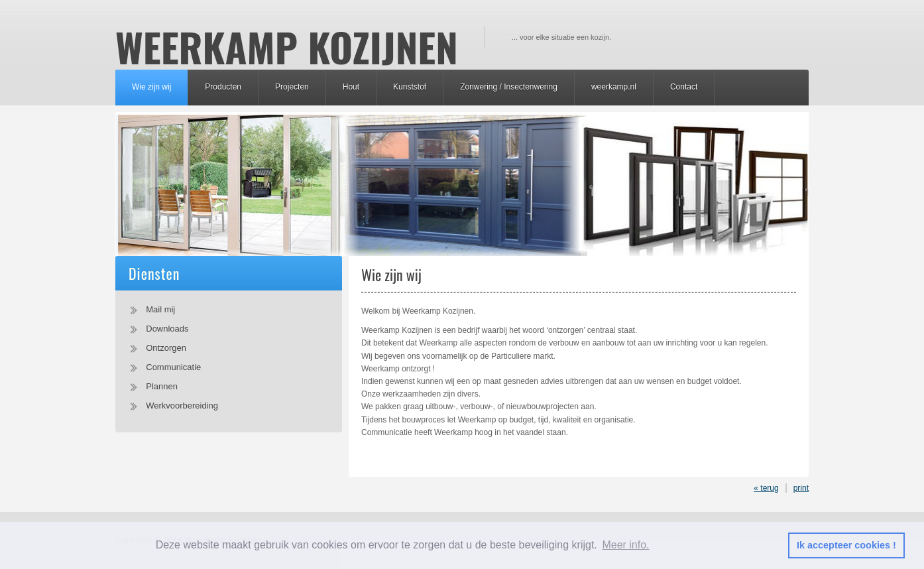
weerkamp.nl (614, 87)
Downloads (167, 329)
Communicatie (173, 367)
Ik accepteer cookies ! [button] (846, 545)
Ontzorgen (166, 348)
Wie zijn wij (151, 87)
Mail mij (160, 309)
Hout (351, 87)
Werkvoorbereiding (182, 406)
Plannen (162, 386)
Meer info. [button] (625, 545)
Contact (684, 87)
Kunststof (410, 87)
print (801, 488)
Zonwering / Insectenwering (509, 87)
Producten (223, 87)
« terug (766, 488)
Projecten (292, 87)
